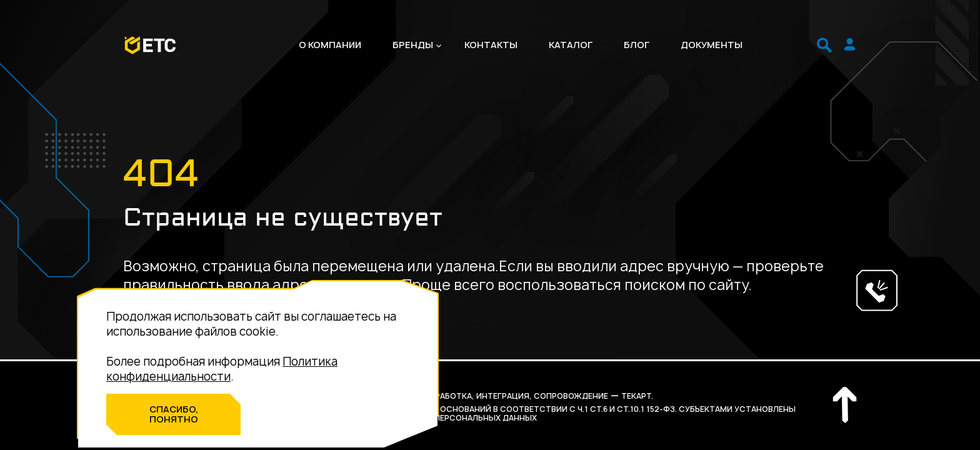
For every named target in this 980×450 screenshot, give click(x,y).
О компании (330, 45)
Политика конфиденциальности (222, 369)
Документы (712, 45)
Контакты (491, 45)
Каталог (571, 45)
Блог (637, 45)
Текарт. (637, 396)
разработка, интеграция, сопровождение (514, 396)
